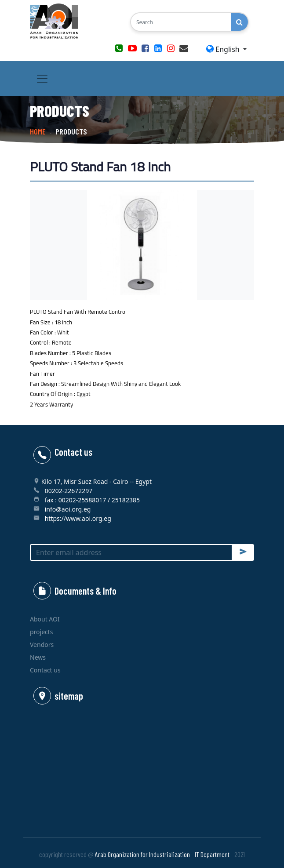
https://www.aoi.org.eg (78, 518)
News (38, 657)
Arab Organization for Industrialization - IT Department (162, 854)
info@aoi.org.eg (68, 509)
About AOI (45, 619)
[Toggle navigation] (42, 79)
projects (42, 632)
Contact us (45, 670)
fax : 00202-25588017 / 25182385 (92, 500)
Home (38, 131)
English (224, 49)
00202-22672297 (69, 491)
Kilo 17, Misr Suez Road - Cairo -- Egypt (96, 481)
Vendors (42, 645)
